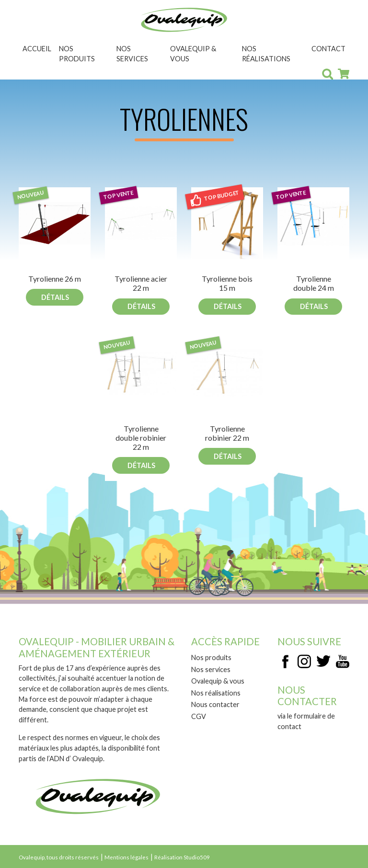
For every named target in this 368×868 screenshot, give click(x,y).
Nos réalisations (266, 54)
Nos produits (77, 54)
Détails (55, 297)
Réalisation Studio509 (182, 857)
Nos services (132, 54)
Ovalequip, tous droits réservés (59, 857)
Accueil (37, 49)
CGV (199, 716)
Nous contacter (215, 704)
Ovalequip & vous (193, 54)
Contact (328, 49)
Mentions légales (126, 857)
